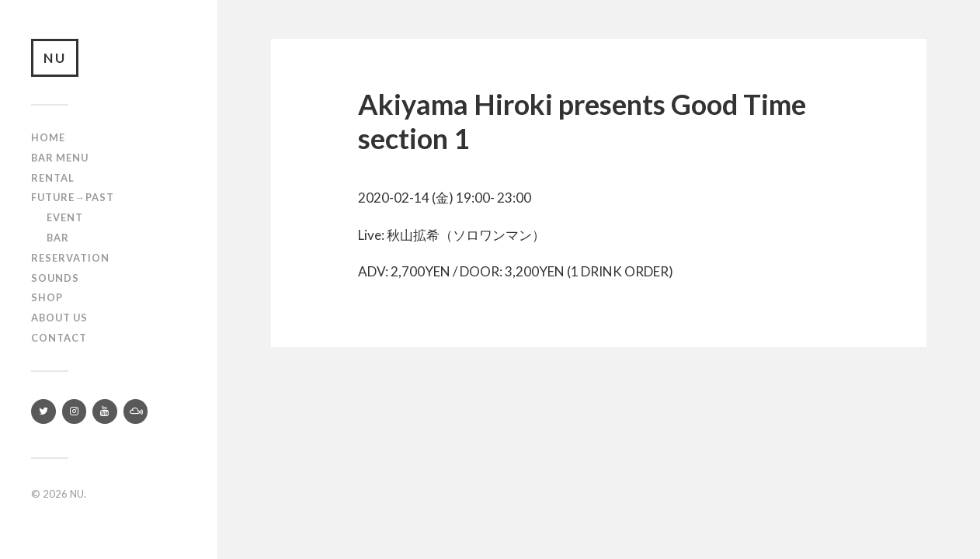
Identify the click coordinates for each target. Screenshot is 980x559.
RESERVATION (70, 258)
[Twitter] (43, 412)
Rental (53, 178)
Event (65, 218)
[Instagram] (75, 412)
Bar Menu (60, 158)
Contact (59, 338)
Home (48, 138)
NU (55, 58)
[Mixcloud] (136, 412)
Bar (58, 238)
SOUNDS (55, 278)
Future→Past (73, 198)
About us (59, 318)
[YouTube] (105, 412)
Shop (47, 298)
